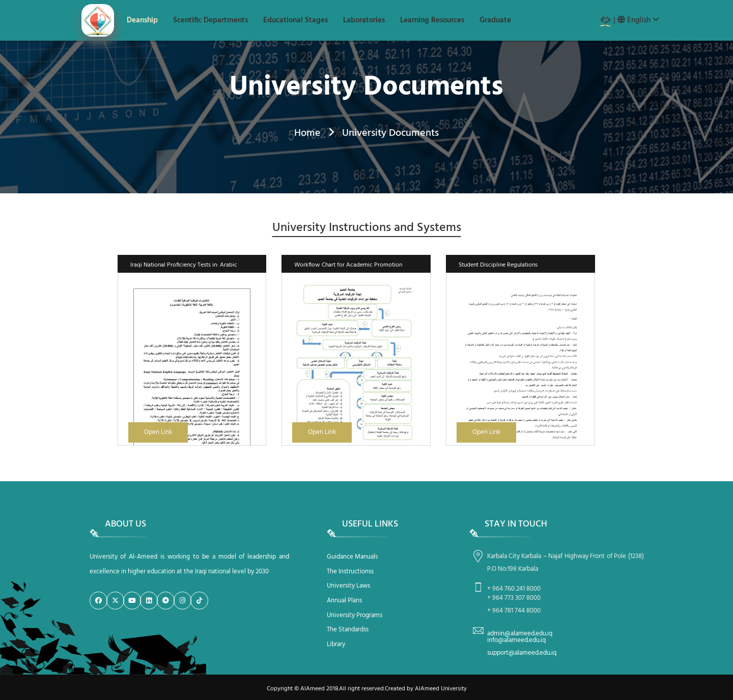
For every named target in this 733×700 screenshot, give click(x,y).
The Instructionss (350, 572)
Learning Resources (432, 20)
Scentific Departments (210, 20)
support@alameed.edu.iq (522, 653)
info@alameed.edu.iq (516, 640)
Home (307, 133)
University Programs (355, 615)
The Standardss (348, 630)
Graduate (495, 20)
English (638, 20)
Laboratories (364, 20)
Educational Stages (295, 20)
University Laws (348, 586)
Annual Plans (344, 601)
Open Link (158, 432)
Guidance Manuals (352, 557)
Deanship (142, 20)
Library (336, 644)
